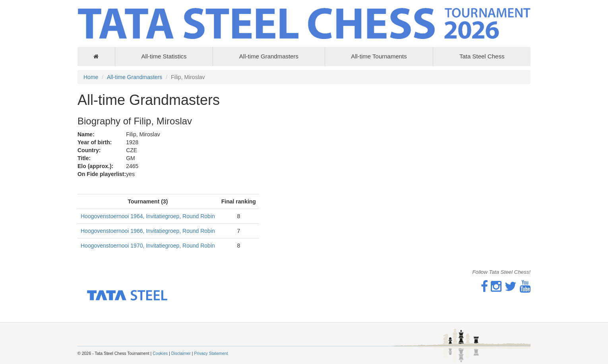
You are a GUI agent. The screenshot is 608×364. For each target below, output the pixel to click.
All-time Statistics (164, 56)
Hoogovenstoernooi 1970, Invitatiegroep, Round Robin (148, 246)
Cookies (160, 353)
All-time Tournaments (379, 56)
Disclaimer (181, 353)
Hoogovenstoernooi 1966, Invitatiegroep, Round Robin (148, 231)
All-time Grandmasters (269, 56)
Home (91, 77)
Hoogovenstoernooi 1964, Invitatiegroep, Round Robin (148, 216)
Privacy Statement (211, 353)
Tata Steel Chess (482, 56)
